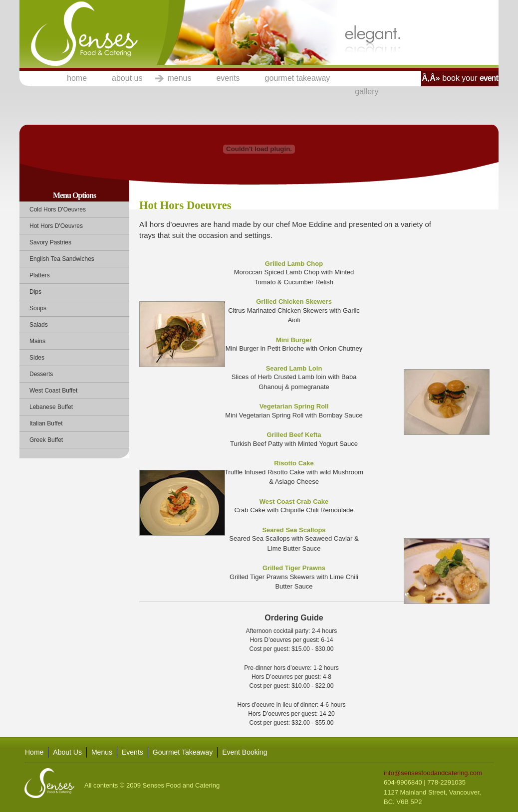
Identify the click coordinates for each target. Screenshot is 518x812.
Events (132, 752)
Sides (37, 358)
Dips (35, 292)
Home (34, 752)
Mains (37, 341)
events (228, 78)
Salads (39, 325)
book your (460, 78)
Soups (38, 308)
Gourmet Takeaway (183, 752)
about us (127, 78)
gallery (367, 92)
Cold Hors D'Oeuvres (58, 209)
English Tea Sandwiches (62, 259)
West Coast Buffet (53, 391)
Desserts (41, 374)
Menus (102, 752)
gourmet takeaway (298, 78)
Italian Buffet (46, 423)
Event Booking (245, 752)
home (77, 78)
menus (179, 78)
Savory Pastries (50, 242)
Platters (40, 275)
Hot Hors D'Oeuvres (56, 226)
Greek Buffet (46, 440)
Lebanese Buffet (51, 407)
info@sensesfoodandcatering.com (433, 773)
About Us (67, 752)
